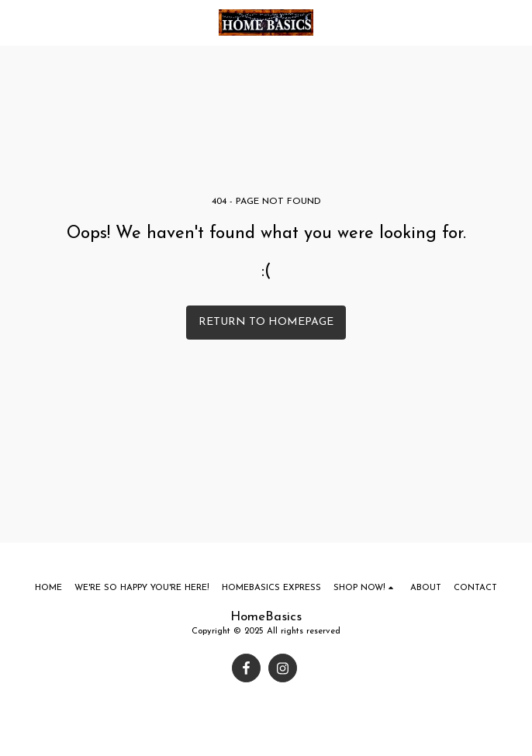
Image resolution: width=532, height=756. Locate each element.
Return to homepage (266, 322)
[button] (17, 22)
